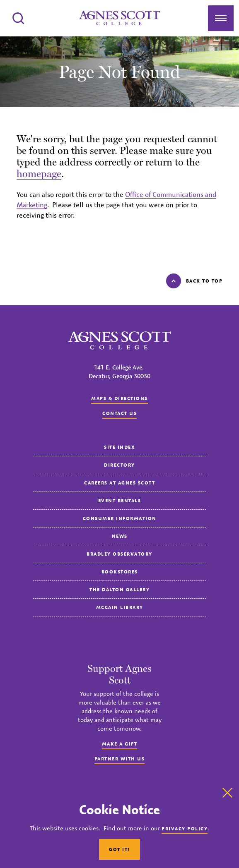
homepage (39, 174)
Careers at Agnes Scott (119, 483)
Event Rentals (120, 500)
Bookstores (120, 572)
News (120, 536)
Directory (119, 465)
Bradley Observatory (119, 554)
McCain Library (120, 607)
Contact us (119, 413)
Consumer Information (120, 518)
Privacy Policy (185, 828)
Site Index (119, 447)
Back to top (194, 281)
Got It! (119, 849)
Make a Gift (120, 744)
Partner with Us (120, 759)
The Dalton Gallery (119, 589)
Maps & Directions (119, 398)
